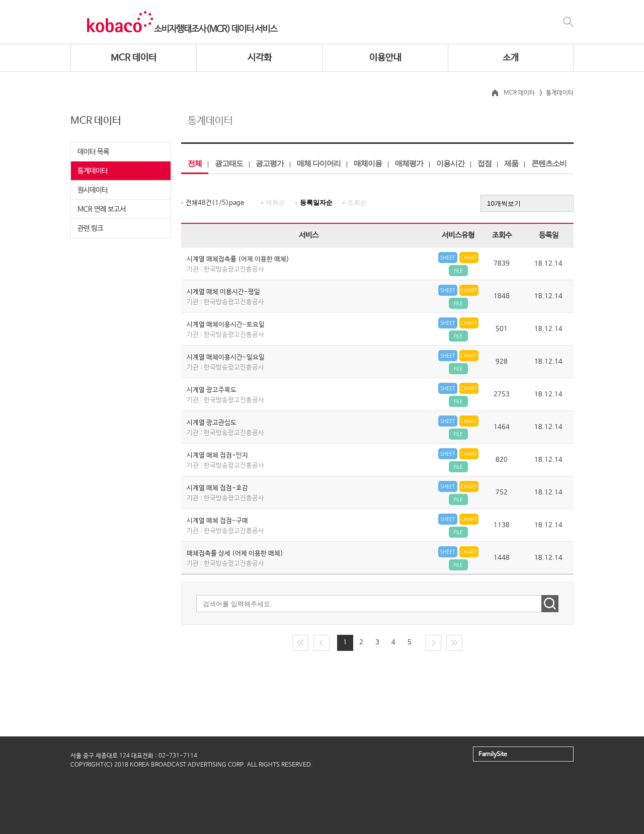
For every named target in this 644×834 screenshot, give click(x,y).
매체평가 (409, 163)
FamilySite (493, 755)
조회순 (357, 202)
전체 (195, 163)
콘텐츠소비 (549, 163)
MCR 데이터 (134, 58)
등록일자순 (316, 202)
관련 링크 (90, 228)
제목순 (275, 202)
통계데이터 (93, 171)
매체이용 (368, 163)
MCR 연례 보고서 (102, 209)
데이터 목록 (93, 152)
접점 (485, 163)
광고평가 (270, 163)
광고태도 (229, 163)
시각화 (260, 58)
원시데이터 (93, 190)
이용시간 (450, 163)
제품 (511, 163)
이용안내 (385, 58)
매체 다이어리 (319, 163)
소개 (511, 58)
